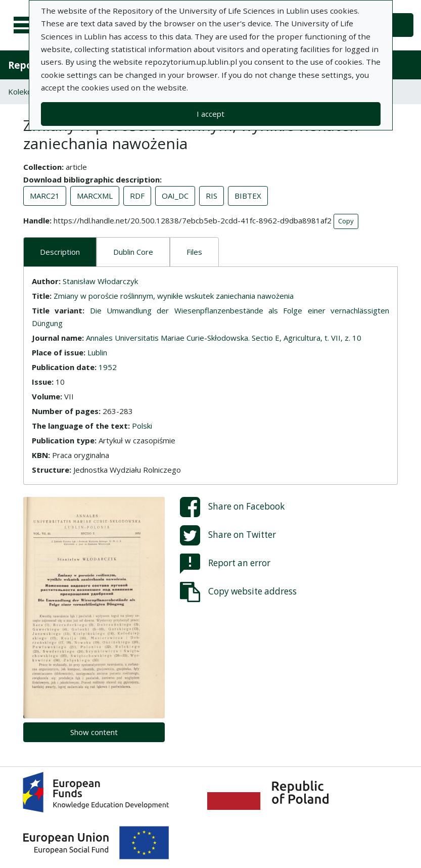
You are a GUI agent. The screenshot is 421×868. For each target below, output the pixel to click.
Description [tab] (60, 252)
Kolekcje (23, 92)
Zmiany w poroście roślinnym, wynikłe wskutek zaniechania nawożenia (174, 296)
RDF (137, 196)
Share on (232, 507)
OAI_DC (175, 196)
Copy (346, 221)
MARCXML (95, 196)
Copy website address (238, 592)
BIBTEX (248, 196)
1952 (108, 367)
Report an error (225, 564)
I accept (210, 114)
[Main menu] (26, 25)
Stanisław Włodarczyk (100, 281)
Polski (142, 426)
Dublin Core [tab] (133, 252)
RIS (212, 196)
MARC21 (45, 196)
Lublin (97, 352)
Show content (94, 732)
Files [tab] (194, 252)
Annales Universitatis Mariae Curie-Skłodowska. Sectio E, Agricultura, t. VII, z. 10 (224, 338)
